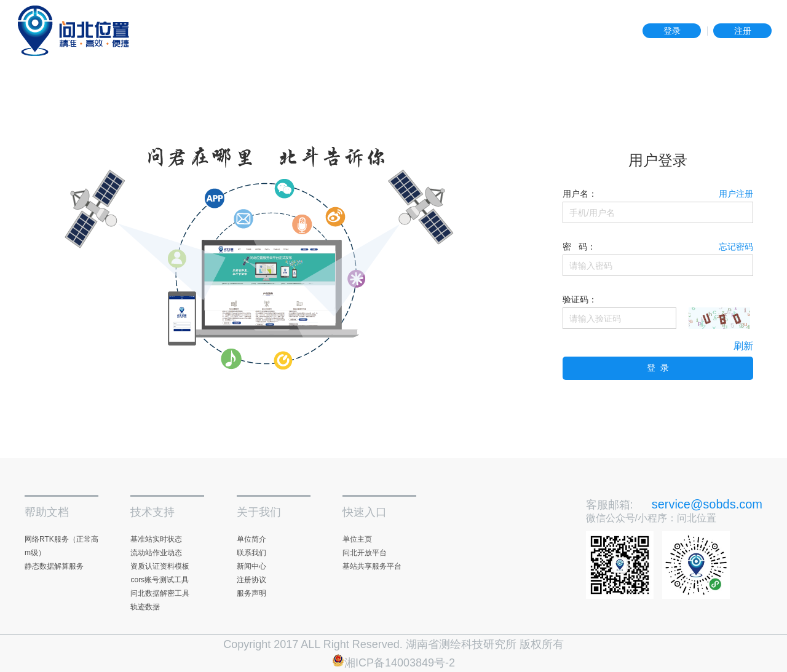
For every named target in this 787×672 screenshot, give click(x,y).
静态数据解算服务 (54, 566)
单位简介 (251, 539)
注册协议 (251, 580)
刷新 (743, 346)
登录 (672, 31)
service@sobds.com (707, 504)
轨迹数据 (145, 607)
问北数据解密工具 (160, 593)
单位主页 (357, 539)
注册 (743, 31)
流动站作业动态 (156, 553)
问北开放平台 (365, 553)
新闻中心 (251, 566)
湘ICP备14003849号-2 (393, 663)
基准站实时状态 (156, 539)
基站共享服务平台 (372, 566)
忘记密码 (736, 247)
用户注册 (736, 194)
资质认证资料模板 (160, 566)
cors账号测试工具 (160, 580)
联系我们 (251, 553)
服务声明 (251, 593)
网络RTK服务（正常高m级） (61, 546)
